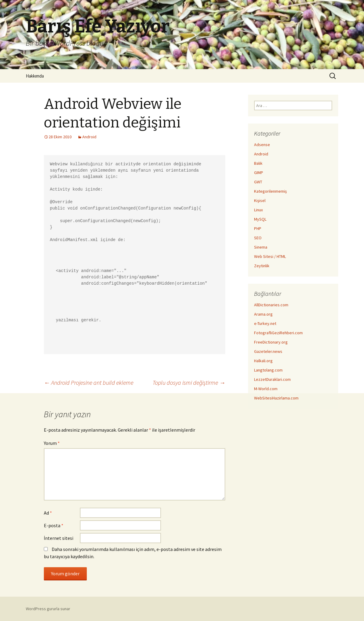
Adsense (262, 145)
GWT (258, 182)
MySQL (260, 219)
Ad (48, 513)
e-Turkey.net (265, 323)
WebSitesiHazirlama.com (276, 398)
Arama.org (263, 314)
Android (89, 137)
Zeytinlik (262, 266)
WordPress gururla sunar (48, 609)
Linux (258, 210)
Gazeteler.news (268, 351)
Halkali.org (263, 361)
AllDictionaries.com (271, 305)
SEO (258, 238)
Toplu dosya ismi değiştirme (189, 382)
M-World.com (266, 389)
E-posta (54, 525)
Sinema (261, 247)
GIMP (259, 173)
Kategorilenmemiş (270, 191)
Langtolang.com (268, 370)
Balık (258, 163)
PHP (258, 228)
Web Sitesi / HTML (270, 256)
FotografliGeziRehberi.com (278, 333)
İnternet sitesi (59, 538)
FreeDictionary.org (271, 342)
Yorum (52, 443)
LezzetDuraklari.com (272, 379)
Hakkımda (35, 76)
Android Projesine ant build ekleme (89, 382)
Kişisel (260, 200)
